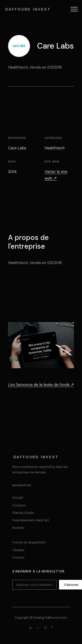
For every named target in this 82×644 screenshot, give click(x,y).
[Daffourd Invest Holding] (28, 9)
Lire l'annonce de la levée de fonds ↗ (41, 385)
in (31, 628)
